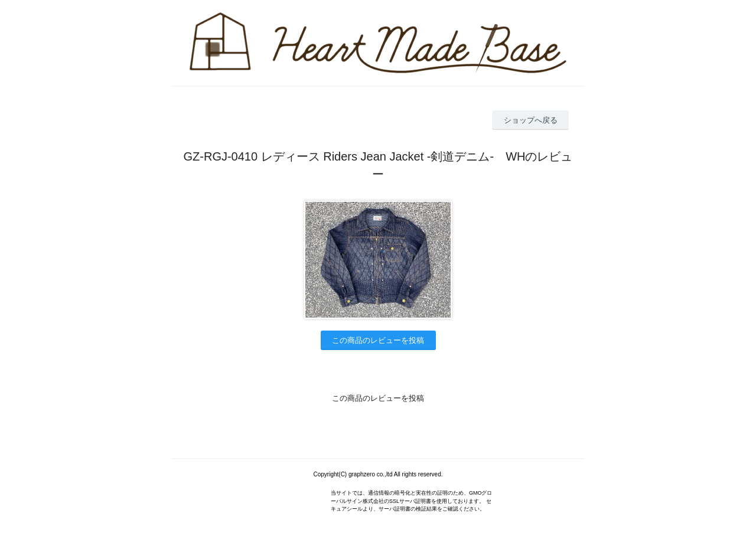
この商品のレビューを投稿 (378, 340)
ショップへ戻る (531, 120)
